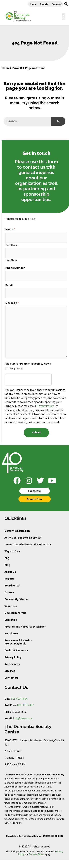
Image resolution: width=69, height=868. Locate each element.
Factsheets (11, 633)
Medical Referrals (15, 613)
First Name (11, 245)
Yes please (16, 368)
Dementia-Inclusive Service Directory (28, 544)
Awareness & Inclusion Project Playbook (18, 642)
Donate (44, 4)
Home (33, 4)
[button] (66, 4)
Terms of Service (37, 854)
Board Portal (12, 585)
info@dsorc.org (23, 718)
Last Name (11, 260)
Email (10, 285)
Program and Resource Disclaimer (25, 627)
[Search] (58, 121)
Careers (9, 592)
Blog (7, 565)
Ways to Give (12, 551)
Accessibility (12, 664)
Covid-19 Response (16, 650)
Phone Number (15, 268)
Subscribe (11, 620)
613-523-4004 (19, 699)
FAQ (7, 558)
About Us (10, 572)
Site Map (10, 671)
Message (12, 303)
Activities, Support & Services (23, 538)
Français (56, 4)
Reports (9, 579)
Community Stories (16, 599)
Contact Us (11, 678)
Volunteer (11, 606)
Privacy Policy (45, 406)
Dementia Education (17, 531)
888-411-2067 (25, 705)
